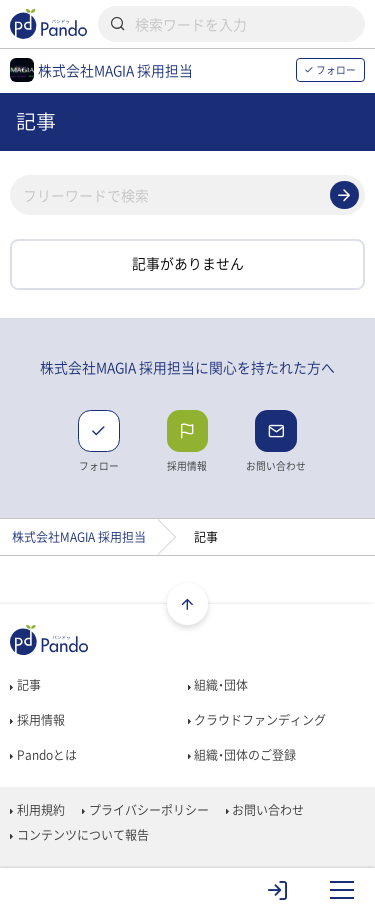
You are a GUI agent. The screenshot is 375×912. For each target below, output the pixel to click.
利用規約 (37, 810)
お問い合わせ (265, 810)
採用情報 (37, 720)
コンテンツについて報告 (79, 835)
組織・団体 (218, 685)
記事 (25, 685)
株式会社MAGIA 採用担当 (79, 537)
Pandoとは (43, 755)
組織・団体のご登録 (242, 755)
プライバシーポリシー (145, 810)
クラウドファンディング (257, 720)
